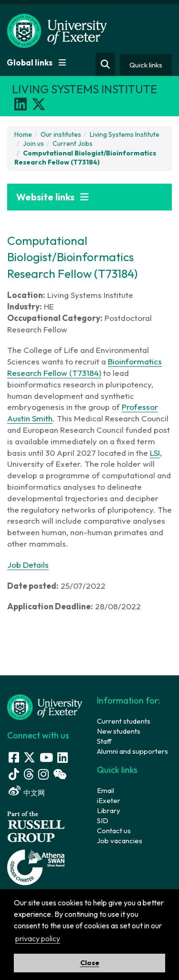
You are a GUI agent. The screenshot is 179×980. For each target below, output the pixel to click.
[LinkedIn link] (63, 757)
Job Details (28, 565)
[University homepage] (45, 706)
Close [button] (90, 963)
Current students (124, 721)
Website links (53, 197)
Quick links (146, 65)
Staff (104, 741)
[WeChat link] (60, 774)
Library (109, 810)
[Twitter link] (29, 757)
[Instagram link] (43, 774)
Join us (33, 143)
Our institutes (61, 134)
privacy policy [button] (38, 938)
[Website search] (105, 64)
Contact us (114, 831)
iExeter (109, 800)
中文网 (34, 793)
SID (103, 820)
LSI (155, 453)
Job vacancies (120, 841)
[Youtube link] (46, 757)
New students (119, 731)
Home (23, 134)
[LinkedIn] (21, 104)
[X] (39, 104)
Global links (36, 62)
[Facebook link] (14, 757)
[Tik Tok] (14, 774)
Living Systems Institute (125, 134)
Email (105, 790)
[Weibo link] (15, 791)
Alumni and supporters (132, 751)
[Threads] (29, 774)
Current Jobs (73, 143)
